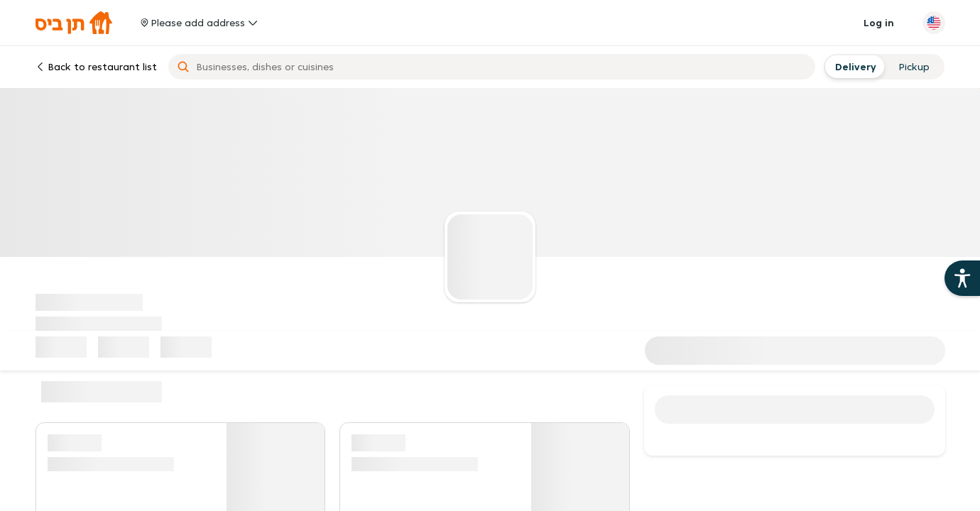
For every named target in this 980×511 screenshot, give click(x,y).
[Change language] (934, 23)
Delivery (854, 67)
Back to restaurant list (96, 67)
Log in (879, 23)
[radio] (854, 67)
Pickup (914, 67)
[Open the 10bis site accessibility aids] (962, 278)
